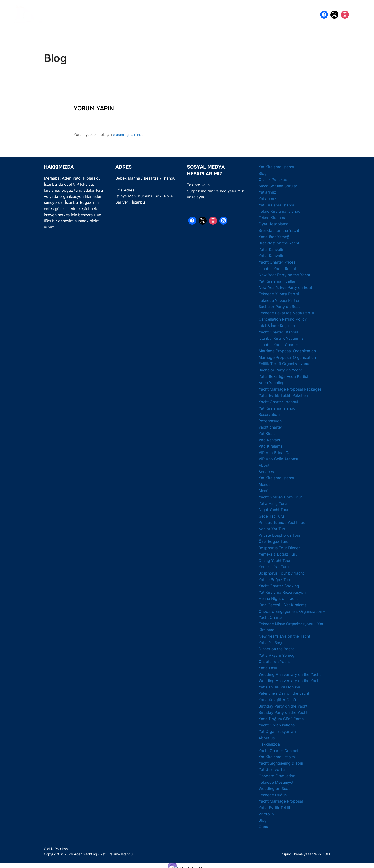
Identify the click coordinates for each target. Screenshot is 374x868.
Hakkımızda (269, 744)
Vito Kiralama (271, 446)
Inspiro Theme (292, 853)
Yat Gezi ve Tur (272, 769)
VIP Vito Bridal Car (275, 452)
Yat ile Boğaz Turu (275, 579)
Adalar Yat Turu (272, 528)
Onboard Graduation (277, 775)
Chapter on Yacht (274, 661)
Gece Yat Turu (271, 515)
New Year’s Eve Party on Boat (285, 287)
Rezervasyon (270, 420)
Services (266, 471)
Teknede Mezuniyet (276, 782)
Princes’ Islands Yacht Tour (283, 522)
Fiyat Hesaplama (273, 223)
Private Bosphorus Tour (280, 535)
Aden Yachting (272, 382)
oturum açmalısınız (129, 134)
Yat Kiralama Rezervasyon (282, 592)
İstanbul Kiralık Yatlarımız (281, 338)
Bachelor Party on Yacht (280, 369)
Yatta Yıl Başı (270, 642)
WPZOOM (322, 853)
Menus (264, 484)
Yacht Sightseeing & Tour (281, 762)
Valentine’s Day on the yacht (284, 693)
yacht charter (270, 427)
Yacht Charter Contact (278, 750)
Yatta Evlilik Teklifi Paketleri (283, 395)
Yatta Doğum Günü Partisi (247, 15)
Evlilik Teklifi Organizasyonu (284, 363)
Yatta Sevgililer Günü (277, 699)
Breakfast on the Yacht (279, 230)
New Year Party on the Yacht (284, 274)
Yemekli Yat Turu (274, 566)
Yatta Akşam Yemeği (277, 655)
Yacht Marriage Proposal (281, 801)
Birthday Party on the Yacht (283, 705)
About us (267, 737)
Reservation (269, 414)
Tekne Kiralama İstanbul (280, 211)
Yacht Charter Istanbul (278, 331)
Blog (263, 173)
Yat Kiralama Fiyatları (278, 281)
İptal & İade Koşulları (277, 325)
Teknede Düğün (273, 794)
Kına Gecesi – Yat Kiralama (283, 604)
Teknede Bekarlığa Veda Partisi (286, 312)
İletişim (282, 15)
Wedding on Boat (274, 788)
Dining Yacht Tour (275, 560)
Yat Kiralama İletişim (277, 756)
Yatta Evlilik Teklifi (147, 15)
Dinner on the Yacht (276, 648)
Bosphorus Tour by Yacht (281, 572)
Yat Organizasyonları (277, 731)
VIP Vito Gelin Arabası (278, 458)
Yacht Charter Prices (277, 261)
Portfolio (266, 813)
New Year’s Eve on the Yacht (284, 635)
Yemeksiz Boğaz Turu (278, 554)
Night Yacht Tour (274, 509)
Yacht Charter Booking (279, 585)
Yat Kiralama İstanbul (102, 15)
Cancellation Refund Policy (283, 319)
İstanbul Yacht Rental (277, 268)
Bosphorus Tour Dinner (279, 547)
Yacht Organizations (277, 725)
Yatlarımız (267, 192)
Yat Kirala (267, 433)
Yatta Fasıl (268, 667)
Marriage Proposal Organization (287, 350)
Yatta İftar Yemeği (274, 236)
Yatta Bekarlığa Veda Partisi (195, 15)
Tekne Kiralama (272, 217)
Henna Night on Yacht (278, 598)
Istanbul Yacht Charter (278, 344)
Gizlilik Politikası (273, 179)
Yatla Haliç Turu (273, 503)
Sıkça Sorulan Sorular (278, 185)
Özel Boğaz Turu (273, 541)
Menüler (266, 490)
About (264, 465)
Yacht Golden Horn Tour (280, 496)
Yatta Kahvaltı (271, 249)
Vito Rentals (269, 439)
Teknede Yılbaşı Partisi (279, 293)
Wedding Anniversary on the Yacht (290, 674)
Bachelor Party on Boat (279, 306)
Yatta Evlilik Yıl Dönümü (280, 686)
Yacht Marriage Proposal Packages (290, 388)
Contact (266, 826)
